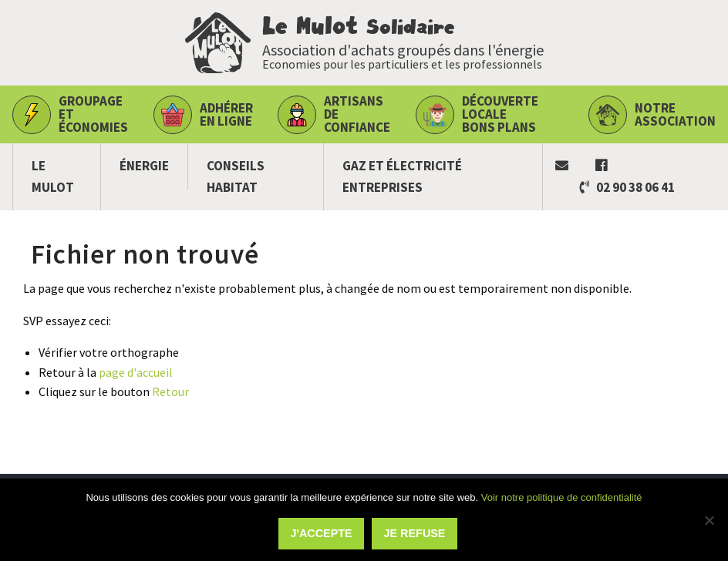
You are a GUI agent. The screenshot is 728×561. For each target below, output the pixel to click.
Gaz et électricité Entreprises (402, 176)
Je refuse (415, 533)
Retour (170, 391)
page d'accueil (136, 372)
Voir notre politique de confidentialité (562, 497)
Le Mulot (53, 176)
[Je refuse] (709, 520)
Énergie (144, 166)
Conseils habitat (236, 176)
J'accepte (322, 533)
